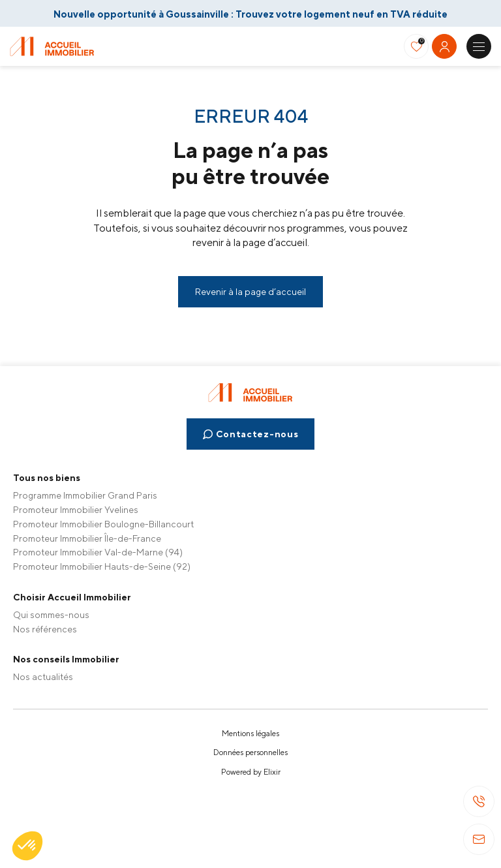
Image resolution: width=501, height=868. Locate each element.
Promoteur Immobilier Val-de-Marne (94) (98, 552)
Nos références (45, 629)
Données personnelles (250, 752)
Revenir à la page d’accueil (250, 292)
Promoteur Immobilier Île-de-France (87, 538)
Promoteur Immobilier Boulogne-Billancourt (103, 524)
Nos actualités (43, 677)
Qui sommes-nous (51, 615)
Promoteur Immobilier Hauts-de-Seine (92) (102, 566)
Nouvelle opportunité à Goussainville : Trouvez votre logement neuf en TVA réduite (250, 14)
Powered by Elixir (251, 772)
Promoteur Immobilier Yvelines (76, 510)
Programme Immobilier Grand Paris (85, 495)
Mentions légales (250, 734)
